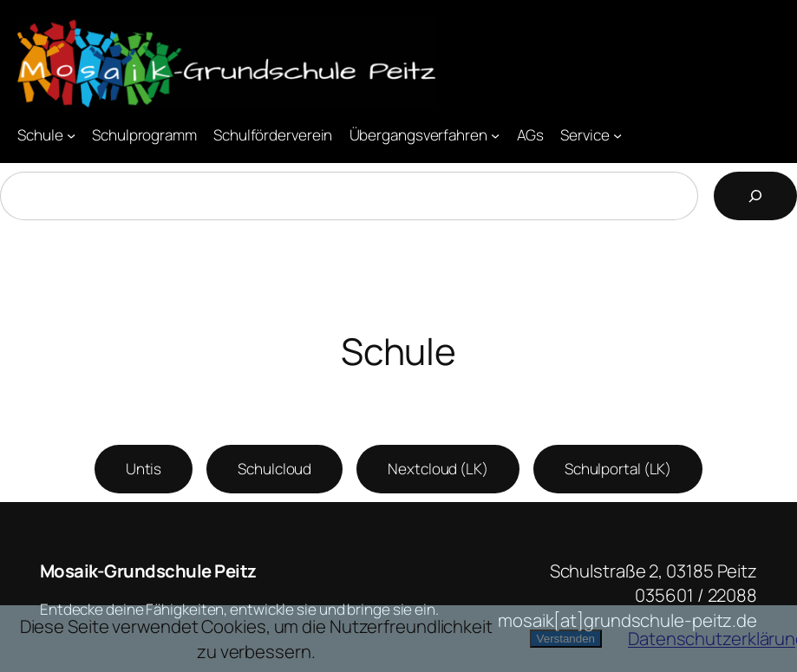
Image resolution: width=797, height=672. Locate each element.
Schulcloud (274, 469)
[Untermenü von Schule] (71, 134)
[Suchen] (755, 196)
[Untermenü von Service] (617, 134)
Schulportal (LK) (618, 469)
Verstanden (566, 639)
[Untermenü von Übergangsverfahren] (495, 134)
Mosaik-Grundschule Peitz (148, 571)
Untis (144, 469)
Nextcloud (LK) (438, 469)
